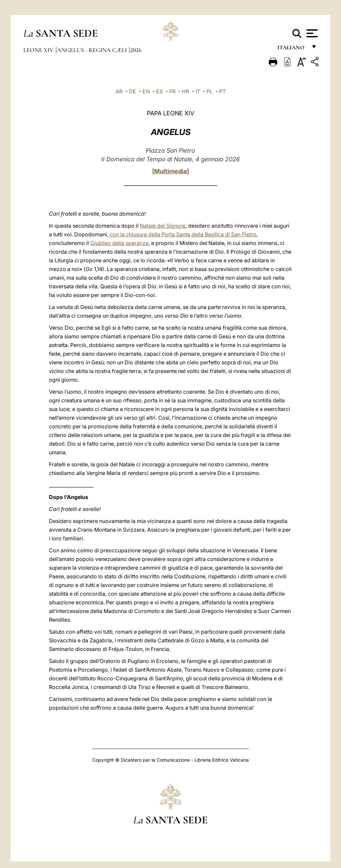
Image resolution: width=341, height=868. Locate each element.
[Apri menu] (311, 33)
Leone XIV (39, 50)
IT (198, 91)
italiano (292, 49)
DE (133, 91)
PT (222, 91)
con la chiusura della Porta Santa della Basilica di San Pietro (183, 234)
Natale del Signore (163, 226)
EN (146, 91)
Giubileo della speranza (119, 243)
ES (160, 91)
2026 (136, 50)
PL (210, 91)
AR (119, 91)
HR (185, 91)
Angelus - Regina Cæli (93, 50)
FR (172, 91)
